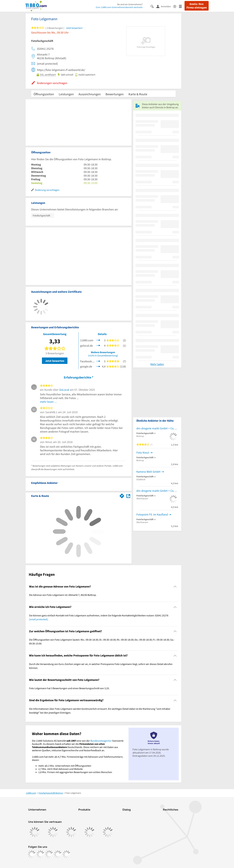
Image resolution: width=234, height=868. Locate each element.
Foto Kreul (143, 453)
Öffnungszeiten (44, 94)
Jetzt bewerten (55, 361)
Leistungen (66, 94)
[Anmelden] (165, 6)
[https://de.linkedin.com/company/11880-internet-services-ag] (58, 854)
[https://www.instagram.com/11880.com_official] (40, 854)
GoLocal (64, 390)
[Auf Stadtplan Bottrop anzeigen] (128, 496)
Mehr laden (157, 364)
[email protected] (38, 619)
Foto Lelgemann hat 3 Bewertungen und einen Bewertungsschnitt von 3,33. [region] (69, 688)
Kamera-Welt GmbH (148, 472)
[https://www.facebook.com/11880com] (32, 854)
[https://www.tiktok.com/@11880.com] (49, 854)
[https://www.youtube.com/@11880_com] (66, 854)
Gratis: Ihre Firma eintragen (197, 6)
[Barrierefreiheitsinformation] (176, 6)
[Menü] (182, 6)
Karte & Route (138, 94)
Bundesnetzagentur (101, 741)
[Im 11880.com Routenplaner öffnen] (122, 495)
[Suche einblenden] (153, 6)
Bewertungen (115, 94)
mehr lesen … (49, 402)
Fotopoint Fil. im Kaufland (152, 514)
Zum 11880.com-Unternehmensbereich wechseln (119, 7)
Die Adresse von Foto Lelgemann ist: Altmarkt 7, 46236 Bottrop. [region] (63, 595)
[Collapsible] (175, 587)
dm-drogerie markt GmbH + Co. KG (157, 428)
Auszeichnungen (90, 94)
